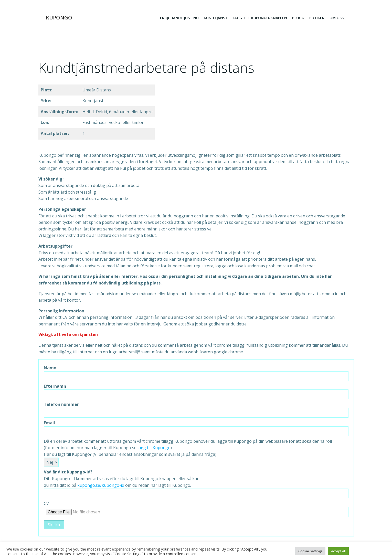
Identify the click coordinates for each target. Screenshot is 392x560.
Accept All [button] (338, 551)
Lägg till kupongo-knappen (260, 18)
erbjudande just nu (179, 18)
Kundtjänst (216, 18)
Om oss (337, 18)
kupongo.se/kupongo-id (101, 486)
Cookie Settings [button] (310, 551)
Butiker (317, 18)
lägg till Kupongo (154, 448)
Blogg (298, 18)
